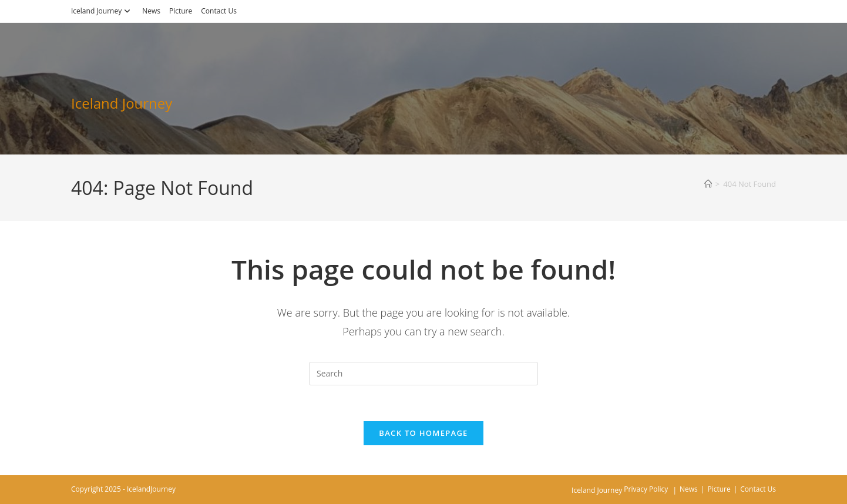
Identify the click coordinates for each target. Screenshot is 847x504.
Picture (181, 11)
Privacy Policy (646, 489)
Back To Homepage (423, 433)
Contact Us (219, 11)
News (151, 11)
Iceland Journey (102, 11)
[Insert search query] (423, 374)
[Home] (708, 184)
